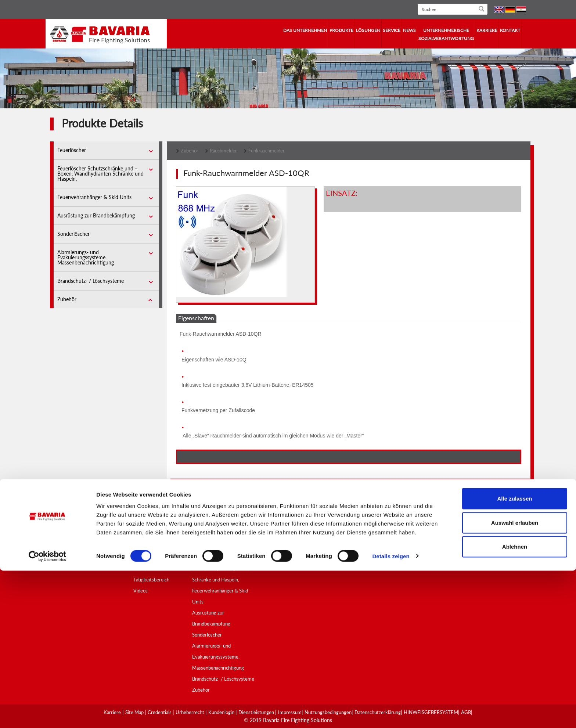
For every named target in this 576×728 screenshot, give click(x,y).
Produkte (341, 30)
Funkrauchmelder (267, 151)
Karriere (487, 30)
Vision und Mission (153, 536)
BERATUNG (352, 536)
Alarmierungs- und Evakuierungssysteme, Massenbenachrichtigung (86, 257)
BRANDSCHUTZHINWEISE (369, 558)
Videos (141, 591)
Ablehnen (515, 704)
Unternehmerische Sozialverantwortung (446, 34)
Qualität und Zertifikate (216, 536)
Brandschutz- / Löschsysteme (91, 281)
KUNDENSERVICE (359, 525)
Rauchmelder (223, 151)
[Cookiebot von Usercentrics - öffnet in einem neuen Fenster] (48, 714)
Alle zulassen (514, 656)
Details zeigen (391, 713)
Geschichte (145, 558)
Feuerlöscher (72, 150)
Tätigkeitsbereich (151, 580)
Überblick (143, 547)
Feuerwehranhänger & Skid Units (94, 197)
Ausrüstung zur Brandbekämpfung (96, 215)
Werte (140, 569)
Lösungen (368, 30)
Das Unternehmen (305, 30)
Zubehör (67, 299)
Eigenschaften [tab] (196, 318)
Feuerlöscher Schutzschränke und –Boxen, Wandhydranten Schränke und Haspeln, (100, 174)
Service (392, 30)
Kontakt (510, 30)
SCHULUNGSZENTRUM (366, 547)
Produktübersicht (210, 525)
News (409, 30)
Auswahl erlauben (515, 680)
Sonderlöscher (73, 234)
